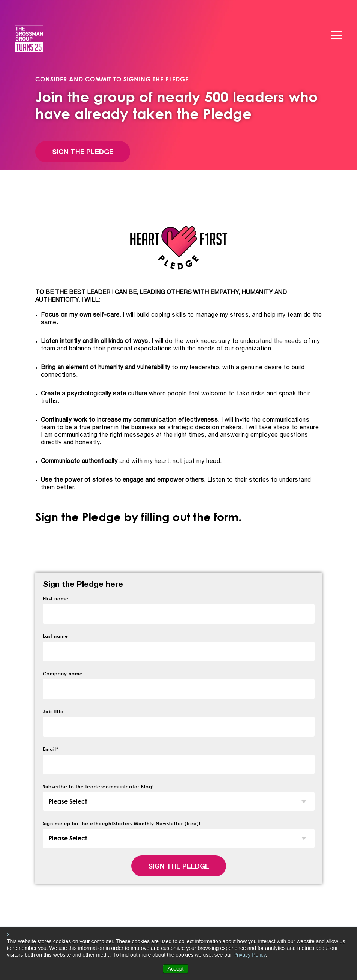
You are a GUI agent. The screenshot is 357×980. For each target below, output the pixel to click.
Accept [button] (176, 969)
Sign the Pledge (83, 153)
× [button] (8, 935)
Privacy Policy (249, 955)
